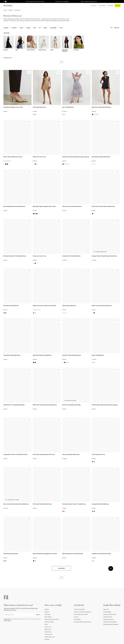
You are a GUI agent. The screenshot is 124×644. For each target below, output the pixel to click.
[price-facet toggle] (62, 28)
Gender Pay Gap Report (110, 622)
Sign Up (38, 615)
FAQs (46, 624)
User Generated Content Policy (83, 622)
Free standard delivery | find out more (35, 1)
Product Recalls (49, 622)
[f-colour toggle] (22, 28)
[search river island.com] (93, 6)
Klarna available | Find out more (89, 1)
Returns (47, 612)
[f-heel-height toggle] (54, 28)
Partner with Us (108, 617)
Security (76, 617)
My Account (48, 629)
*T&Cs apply (7, 619)
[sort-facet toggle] (115, 28)
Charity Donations (109, 619)
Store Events (48, 634)
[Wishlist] (29, 72)
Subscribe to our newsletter (62, 1)
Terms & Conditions (79, 609)
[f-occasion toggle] (15, 28)
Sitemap (47, 639)
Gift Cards (48, 614)
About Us (106, 609)
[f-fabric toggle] (46, 28)
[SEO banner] (38, 20)
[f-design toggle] (29, 28)
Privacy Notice (7, 621)
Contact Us (48, 627)
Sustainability (107, 612)
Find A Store (48, 632)
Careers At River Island (110, 614)
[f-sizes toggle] (35, 28)
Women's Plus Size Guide (52, 619)
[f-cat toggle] (7, 28)
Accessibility (77, 619)
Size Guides (48, 617)
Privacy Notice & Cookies (81, 614)
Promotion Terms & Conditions (82, 612)
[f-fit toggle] (41, 28)
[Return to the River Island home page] (9, 6)
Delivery (47, 609)
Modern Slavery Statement (111, 624)
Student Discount (50, 637)
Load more (61, 568)
